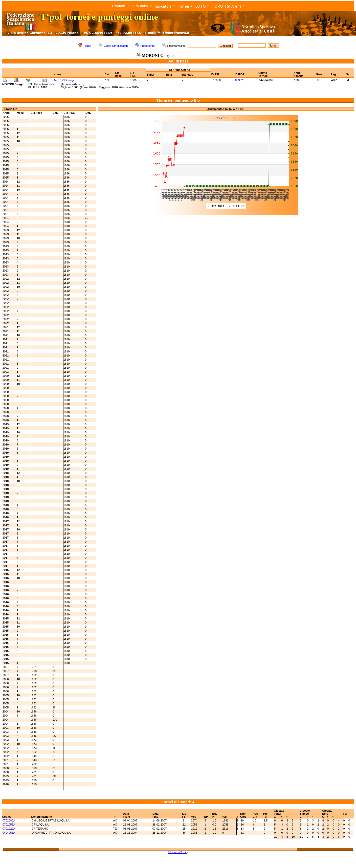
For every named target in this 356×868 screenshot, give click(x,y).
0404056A (9, 833)
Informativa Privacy (178, 852)
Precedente (147, 46)
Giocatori (163, 6)
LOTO (201, 6)
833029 (240, 80)
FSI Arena (233, 6)
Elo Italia (141, 6)
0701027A (9, 829)
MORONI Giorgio (65, 80)
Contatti (119, 6)
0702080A (9, 820)
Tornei (183, 6)
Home (87, 46)
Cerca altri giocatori (116, 46)
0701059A (9, 825)
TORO (217, 6)
